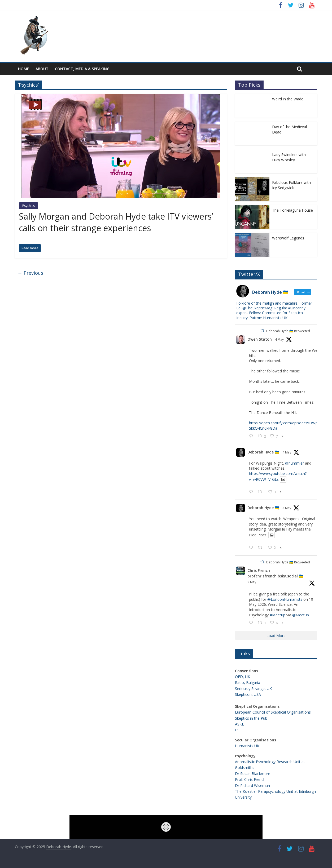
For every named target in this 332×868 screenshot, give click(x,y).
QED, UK (243, 677)
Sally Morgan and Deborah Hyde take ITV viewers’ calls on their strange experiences (116, 222)
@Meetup (301, 615)
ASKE (239, 724)
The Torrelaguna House (292, 210)
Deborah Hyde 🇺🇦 (263, 452)
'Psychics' (29, 206)
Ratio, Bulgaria (248, 682)
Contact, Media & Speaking (82, 69)
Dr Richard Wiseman (252, 785)
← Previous (30, 273)
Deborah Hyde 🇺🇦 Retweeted (288, 331)
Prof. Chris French (250, 779)
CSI (238, 730)
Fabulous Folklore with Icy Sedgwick (291, 185)
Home (24, 69)
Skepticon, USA (248, 694)
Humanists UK (247, 746)
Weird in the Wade (288, 99)
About (42, 69)
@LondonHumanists (285, 599)
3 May (287, 508)
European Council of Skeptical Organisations (273, 712)
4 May (279, 339)
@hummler (294, 463)
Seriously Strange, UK (253, 689)
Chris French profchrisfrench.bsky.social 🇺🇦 (275, 573)
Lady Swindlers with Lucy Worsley (289, 157)
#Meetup (278, 615)
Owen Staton (260, 339)
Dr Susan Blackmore (253, 774)
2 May (252, 582)
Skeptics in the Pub (251, 718)
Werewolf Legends (288, 238)
